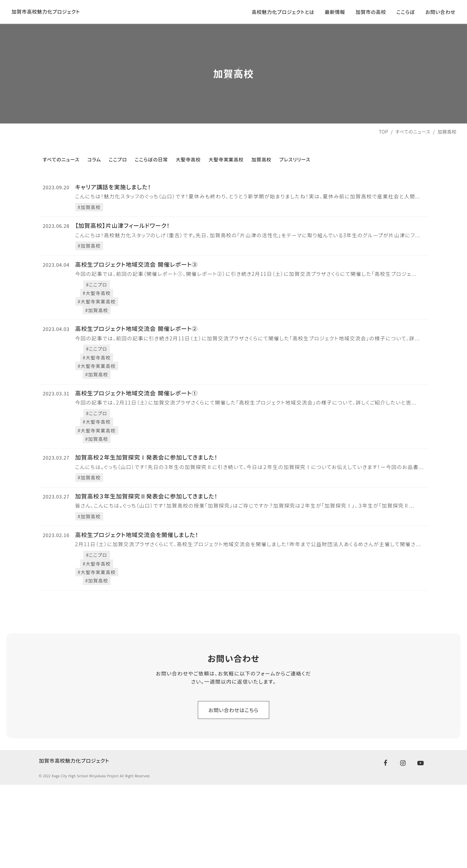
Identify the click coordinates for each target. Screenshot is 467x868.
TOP (383, 144)
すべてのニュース (413, 144)
